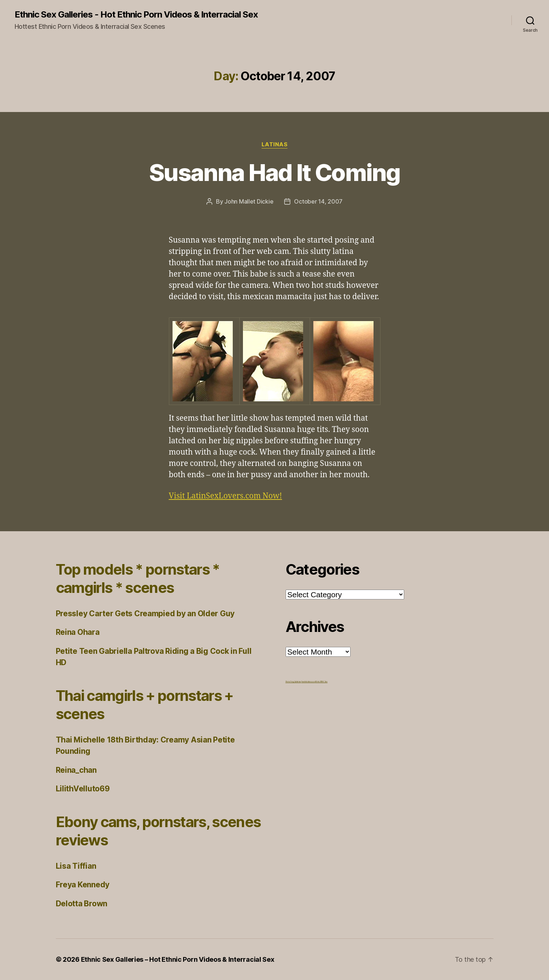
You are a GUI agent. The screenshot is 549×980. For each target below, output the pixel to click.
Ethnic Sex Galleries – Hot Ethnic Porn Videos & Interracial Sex (178, 959)
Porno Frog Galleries (293, 682)
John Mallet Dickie (249, 201)
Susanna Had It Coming (274, 172)
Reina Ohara (78, 632)
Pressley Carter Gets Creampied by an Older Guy (145, 614)
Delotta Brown (82, 904)
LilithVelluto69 (83, 789)
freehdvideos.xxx (308, 682)
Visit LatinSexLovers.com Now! (226, 496)
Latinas (275, 144)
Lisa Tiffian (76, 866)
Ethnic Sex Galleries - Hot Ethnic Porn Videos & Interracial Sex (136, 15)
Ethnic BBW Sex (321, 682)
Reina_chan (76, 770)
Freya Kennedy (83, 885)
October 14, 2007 (318, 201)
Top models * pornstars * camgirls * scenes (138, 578)
